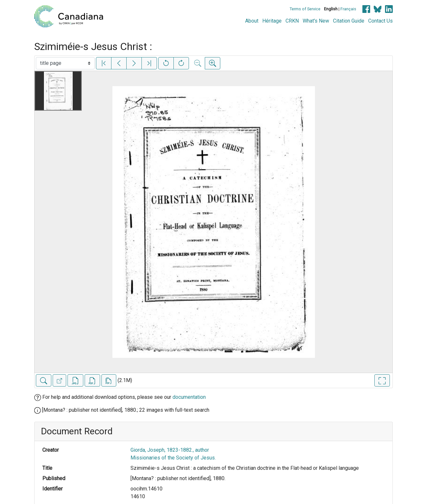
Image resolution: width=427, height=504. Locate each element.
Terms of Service (305, 9)
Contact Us (380, 21)
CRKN (292, 21)
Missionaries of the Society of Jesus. (173, 458)
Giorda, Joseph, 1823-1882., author (170, 450)
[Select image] (65, 63)
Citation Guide (349, 21)
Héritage (272, 21)
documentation (189, 397)
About (252, 21)
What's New (316, 21)
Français (348, 9)
